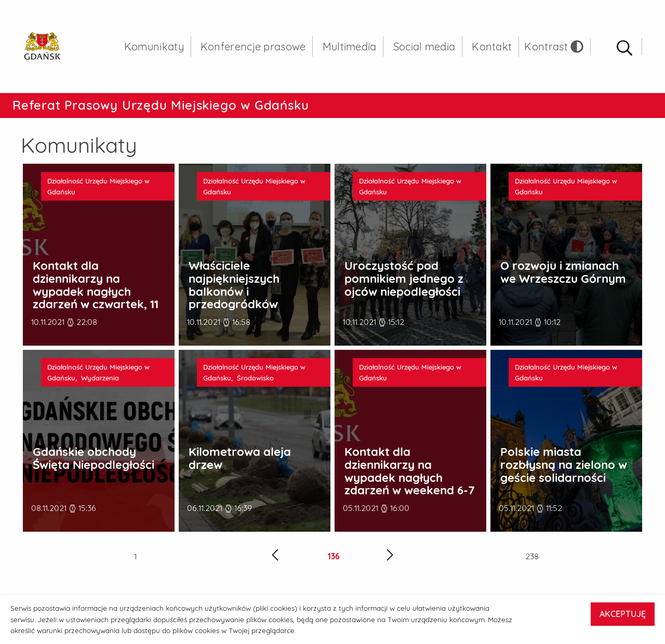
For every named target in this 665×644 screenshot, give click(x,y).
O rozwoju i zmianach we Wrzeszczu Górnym (563, 272)
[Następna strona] (390, 556)
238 (532, 556)
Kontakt (492, 47)
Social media (424, 47)
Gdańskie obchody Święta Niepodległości (94, 458)
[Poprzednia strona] (275, 556)
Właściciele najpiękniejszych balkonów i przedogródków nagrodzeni (234, 291)
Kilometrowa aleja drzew (240, 458)
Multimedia (350, 47)
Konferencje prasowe (253, 47)
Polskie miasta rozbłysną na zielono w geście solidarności (564, 465)
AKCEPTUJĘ (623, 614)
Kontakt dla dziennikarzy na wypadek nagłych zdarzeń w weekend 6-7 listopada (410, 477)
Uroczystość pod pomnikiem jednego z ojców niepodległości (404, 279)
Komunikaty (154, 47)
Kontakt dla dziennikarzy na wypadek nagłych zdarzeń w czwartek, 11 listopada (96, 291)
